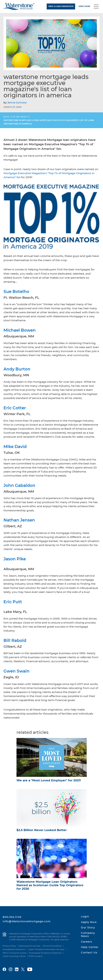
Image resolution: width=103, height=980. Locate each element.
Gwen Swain (16, 671)
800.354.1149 (12, 917)
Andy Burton (17, 369)
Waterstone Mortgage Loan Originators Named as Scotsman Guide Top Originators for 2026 (50, 885)
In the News (20, 117)
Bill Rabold (15, 640)
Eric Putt (13, 602)
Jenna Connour (17, 103)
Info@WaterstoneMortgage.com (27, 921)
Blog (6, 117)
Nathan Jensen (19, 520)
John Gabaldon (19, 485)
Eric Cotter (15, 408)
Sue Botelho (16, 292)
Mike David (15, 447)
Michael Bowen (20, 330)
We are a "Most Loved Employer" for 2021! (49, 780)
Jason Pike (15, 559)
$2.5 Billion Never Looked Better (42, 830)
